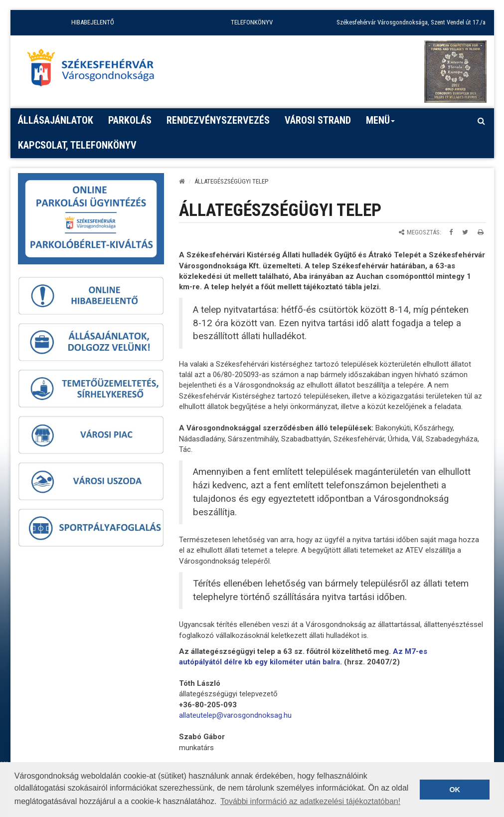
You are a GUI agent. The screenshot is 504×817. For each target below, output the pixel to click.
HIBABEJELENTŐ (93, 22)
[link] (235, 715)
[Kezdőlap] (182, 181)
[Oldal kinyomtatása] (481, 232)
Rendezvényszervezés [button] (218, 120)
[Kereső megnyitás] (482, 121)
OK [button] (455, 790)
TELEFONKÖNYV (252, 22)
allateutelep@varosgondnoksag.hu (235, 715)
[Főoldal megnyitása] (95, 70)
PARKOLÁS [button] (130, 120)
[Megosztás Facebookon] (451, 232)
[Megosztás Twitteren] (465, 232)
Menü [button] (381, 124)
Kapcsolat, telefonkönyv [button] (77, 145)
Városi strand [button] (318, 120)
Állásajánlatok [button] (56, 120)
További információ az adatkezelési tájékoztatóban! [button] (310, 801)
